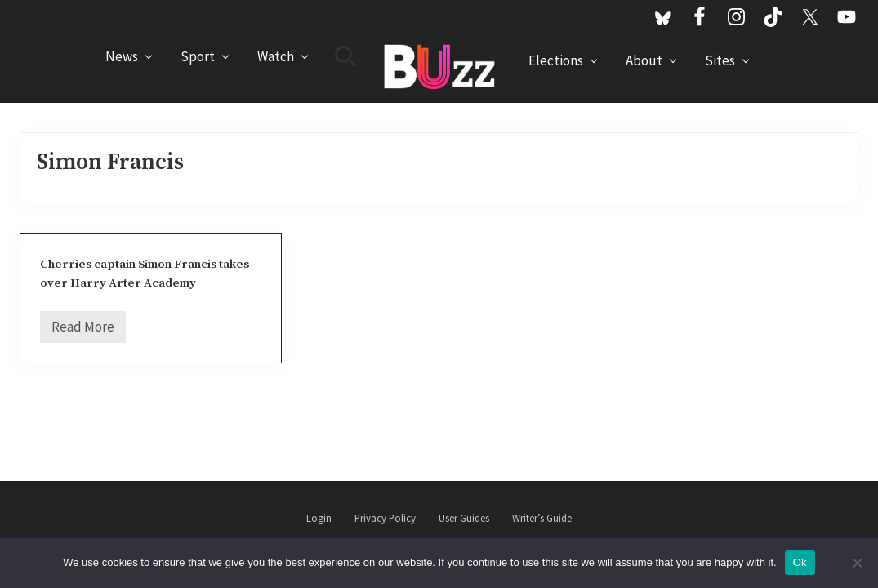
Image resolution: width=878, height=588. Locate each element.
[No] (858, 563)
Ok (800, 562)
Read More (83, 330)
